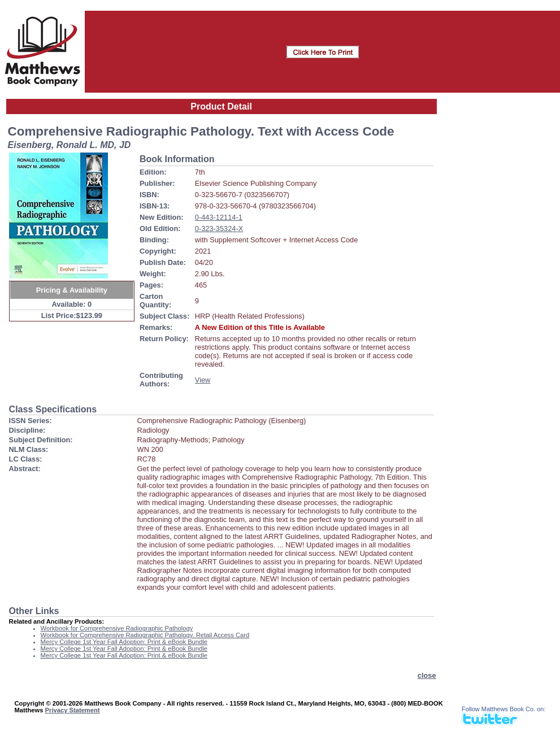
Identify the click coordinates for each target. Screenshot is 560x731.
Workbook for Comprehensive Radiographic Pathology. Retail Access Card (145, 635)
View (203, 380)
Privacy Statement (73, 710)
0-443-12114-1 (219, 217)
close (427, 675)
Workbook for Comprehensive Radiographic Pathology (117, 628)
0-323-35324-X (219, 229)
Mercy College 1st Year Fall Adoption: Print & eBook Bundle (124, 642)
